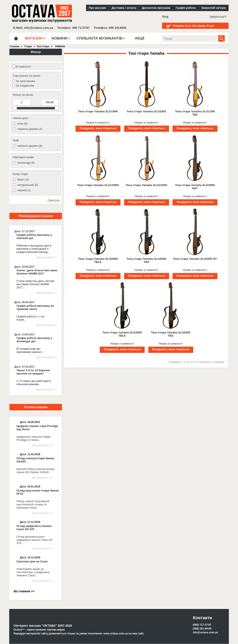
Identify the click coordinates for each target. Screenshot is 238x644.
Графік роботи (186, 8)
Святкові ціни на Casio (32, 561)
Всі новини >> (24, 591)
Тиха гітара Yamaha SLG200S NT (195, 259)
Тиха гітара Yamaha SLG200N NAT (195, 187)
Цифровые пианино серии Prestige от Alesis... (33, 438)
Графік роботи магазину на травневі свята (35, 307)
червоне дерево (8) (30, 146)
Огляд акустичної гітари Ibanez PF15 (38, 492)
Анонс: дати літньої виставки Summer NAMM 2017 (37, 272)
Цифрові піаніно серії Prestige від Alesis (37, 428)
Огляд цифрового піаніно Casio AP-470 (34, 528)
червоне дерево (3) (30, 129)
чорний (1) (24, 190)
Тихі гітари (43, 46)
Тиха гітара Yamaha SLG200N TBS (146, 260)
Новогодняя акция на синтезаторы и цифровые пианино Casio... (33, 572)
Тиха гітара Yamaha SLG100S (147, 111)
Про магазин (97, 8)
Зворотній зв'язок (213, 8)
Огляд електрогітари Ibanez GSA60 (35, 460)
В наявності (23, 67)
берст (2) (23, 180)
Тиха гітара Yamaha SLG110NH (98, 185)
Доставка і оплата (124, 8)
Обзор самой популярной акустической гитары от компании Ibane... (33, 504)
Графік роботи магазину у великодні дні (34, 340)
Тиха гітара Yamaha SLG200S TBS (171, 334)
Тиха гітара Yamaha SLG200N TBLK (98, 260)
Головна (14, 46)
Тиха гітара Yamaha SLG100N (98, 111)
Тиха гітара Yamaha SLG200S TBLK (122, 334)
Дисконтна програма (156, 8)
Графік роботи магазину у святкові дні (34, 236)
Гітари (28, 46)
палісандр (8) (26, 163)
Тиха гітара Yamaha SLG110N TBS (195, 113)
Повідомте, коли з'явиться (98, 128)
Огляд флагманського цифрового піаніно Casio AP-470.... (35, 540)
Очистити (54, 200)
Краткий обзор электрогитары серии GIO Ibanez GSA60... (36, 471)
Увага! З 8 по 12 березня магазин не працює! (33, 372)
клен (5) (22, 124)
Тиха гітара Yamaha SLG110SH (146, 185)
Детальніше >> (47, 257)
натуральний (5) (28, 185)
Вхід (165, 17)
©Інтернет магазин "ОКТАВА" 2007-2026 (43, 626)
